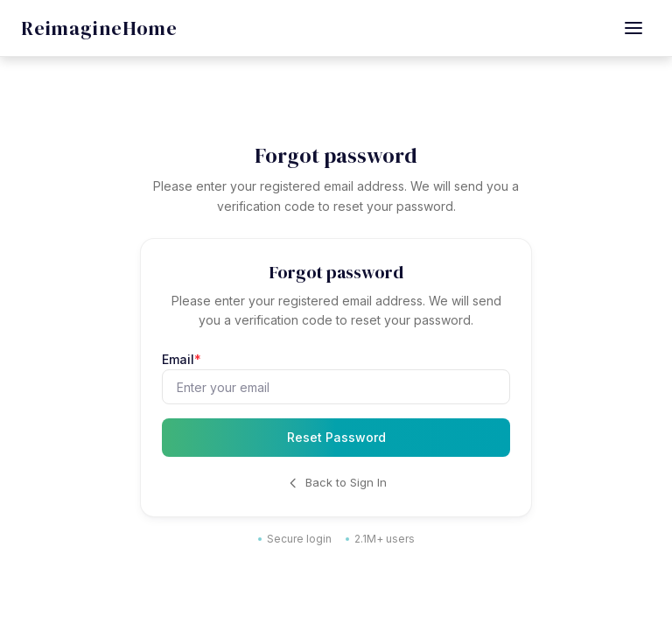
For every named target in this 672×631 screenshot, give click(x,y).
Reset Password (336, 437)
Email (182, 359)
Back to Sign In (336, 483)
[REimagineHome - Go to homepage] (99, 28)
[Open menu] (633, 28)
